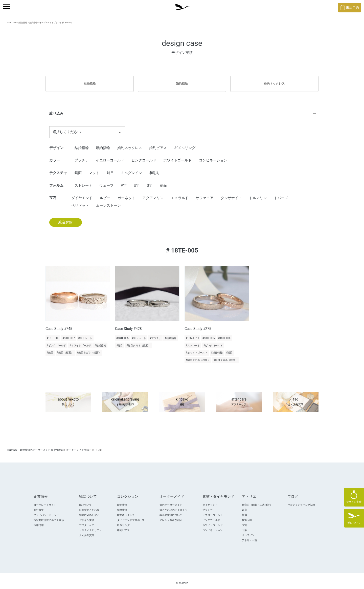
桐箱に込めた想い (89, 510)
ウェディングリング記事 (301, 500)
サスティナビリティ (90, 526)
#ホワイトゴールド (80, 341)
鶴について (85, 500)
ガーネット (126, 193)
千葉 (244, 526)
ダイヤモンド (82, 193)
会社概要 (39, 505)
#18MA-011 (192, 334)
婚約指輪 (182, 81)
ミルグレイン (131, 168)
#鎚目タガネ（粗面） (198, 355)
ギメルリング (185, 143)
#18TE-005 (53, 334)
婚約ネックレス (274, 81)
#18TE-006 (224, 334)
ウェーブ (106, 181)
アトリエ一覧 (249, 536)
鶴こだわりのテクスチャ (173, 505)
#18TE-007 (69, 334)
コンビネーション (213, 156)
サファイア (204, 193)
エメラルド (180, 193)
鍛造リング (123, 521)
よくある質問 (87, 531)
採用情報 (39, 521)
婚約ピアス (158, 143)
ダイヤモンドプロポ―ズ (131, 516)
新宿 (244, 510)
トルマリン (258, 193)
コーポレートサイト (45, 500)
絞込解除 (65, 218)
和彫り (155, 168)
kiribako (182, 398)
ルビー (105, 193)
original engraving (125, 398)
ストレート (83, 181)
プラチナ (82, 156)
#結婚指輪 (100, 341)
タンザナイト (231, 193)
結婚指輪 (90, 81)
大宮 (244, 521)
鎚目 (110, 168)
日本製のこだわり (89, 505)
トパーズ (281, 193)
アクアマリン (153, 193)
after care (239, 398)
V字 (124, 181)
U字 (137, 181)
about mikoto (68, 398)
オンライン (248, 531)
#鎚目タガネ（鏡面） (89, 348)
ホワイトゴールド (177, 156)
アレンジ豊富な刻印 (171, 516)
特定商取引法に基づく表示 (49, 516)
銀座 (244, 505)
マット (94, 168)
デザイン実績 (87, 516)
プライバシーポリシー (46, 510)
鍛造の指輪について (171, 510)
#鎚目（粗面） (65, 348)
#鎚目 (50, 348)
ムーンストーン (108, 201)
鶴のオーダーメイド (171, 500)
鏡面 (78, 168)
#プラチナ (155, 334)
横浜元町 (247, 516)
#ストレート (85, 334)
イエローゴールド (110, 156)
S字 (150, 181)
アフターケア (87, 521)
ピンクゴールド (144, 156)
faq (296, 398)
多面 (163, 181)
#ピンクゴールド (56, 341)
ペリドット (80, 201)
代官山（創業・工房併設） (257, 500)
